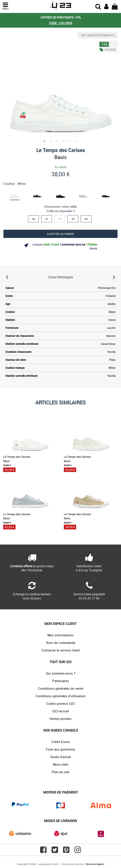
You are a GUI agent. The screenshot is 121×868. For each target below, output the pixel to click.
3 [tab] (57, 141)
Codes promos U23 (60, 703)
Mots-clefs (61, 764)
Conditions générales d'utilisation (61, 696)
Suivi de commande (61, 643)
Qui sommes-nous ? (61, 673)
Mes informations (60, 635)
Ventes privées (60, 719)
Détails (93, 248)
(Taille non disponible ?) (61, 211)
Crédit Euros (60, 742)
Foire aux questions (60, 749)
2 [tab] (51, 141)
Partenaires (61, 681)
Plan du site (61, 772)
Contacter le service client (61, 650)
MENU (5, 6)
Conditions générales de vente (61, 688)
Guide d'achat (61, 757)
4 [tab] (64, 141)
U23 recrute (61, 711)
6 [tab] (77, 141)
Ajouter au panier (61, 234)
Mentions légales (95, 864)
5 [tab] (70, 141)
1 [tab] (44, 141)
